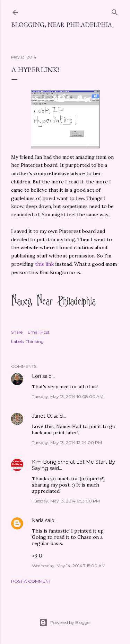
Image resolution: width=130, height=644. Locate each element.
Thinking (35, 341)
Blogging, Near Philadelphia (62, 25)
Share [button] (17, 332)
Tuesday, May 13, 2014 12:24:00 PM (67, 442)
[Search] (115, 11)
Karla (38, 520)
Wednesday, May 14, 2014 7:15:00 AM (69, 566)
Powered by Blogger (65, 623)
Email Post (39, 332)
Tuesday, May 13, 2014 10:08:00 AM (68, 396)
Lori (36, 376)
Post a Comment (31, 581)
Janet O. (42, 416)
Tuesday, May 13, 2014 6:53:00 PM (66, 501)
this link (44, 264)
